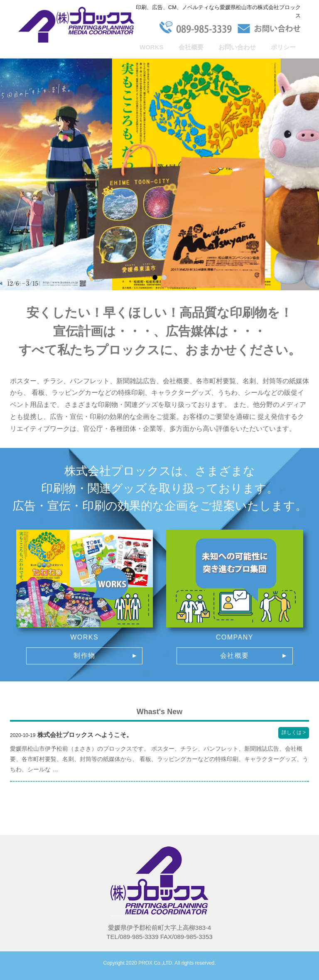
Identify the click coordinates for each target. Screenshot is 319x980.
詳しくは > (295, 733)
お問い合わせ (237, 47)
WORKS (152, 47)
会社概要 (191, 47)
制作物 (85, 655)
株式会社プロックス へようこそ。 (85, 735)
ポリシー (283, 47)
